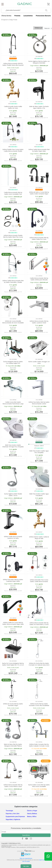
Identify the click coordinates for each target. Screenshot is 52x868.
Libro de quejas (26, 861)
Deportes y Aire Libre (13, 814)
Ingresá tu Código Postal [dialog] (9, 20)
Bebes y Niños (32, 817)
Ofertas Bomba (6, 16)
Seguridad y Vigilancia (13, 819)
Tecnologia (9, 811)
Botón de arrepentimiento (26, 858)
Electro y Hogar (32, 811)
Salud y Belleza (32, 814)
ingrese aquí (42, 860)
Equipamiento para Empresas (15, 817)
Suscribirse (26, 835)
